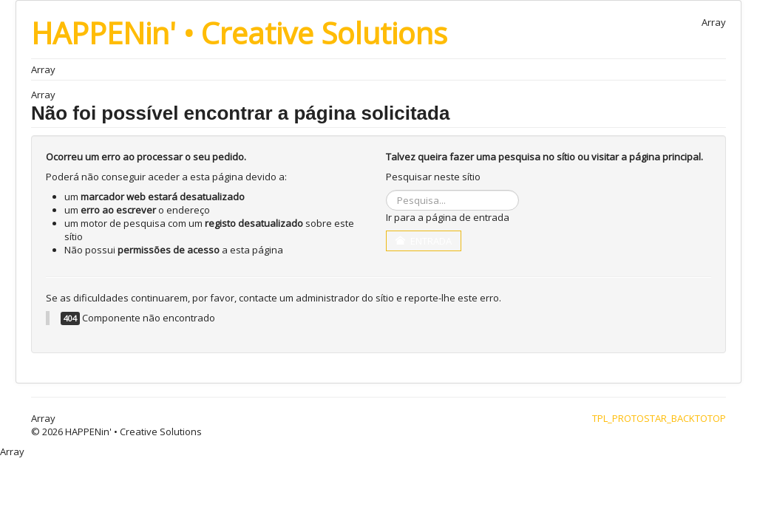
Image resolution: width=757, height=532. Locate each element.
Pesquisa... (386, 190)
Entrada (424, 241)
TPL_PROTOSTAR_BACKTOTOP (659, 418)
